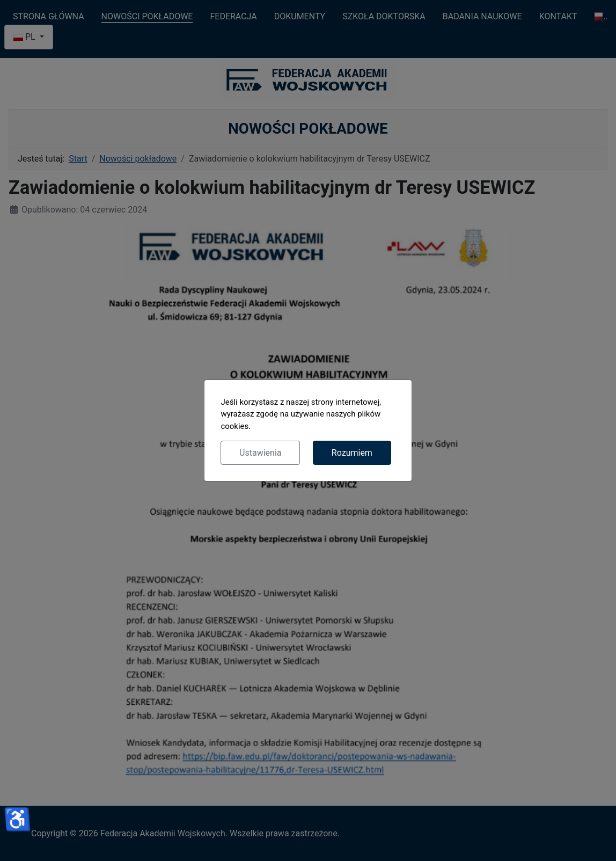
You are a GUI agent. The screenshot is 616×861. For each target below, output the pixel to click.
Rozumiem (352, 453)
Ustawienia (260, 453)
